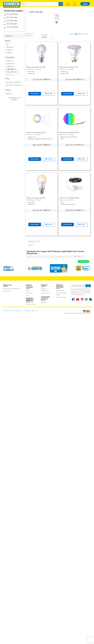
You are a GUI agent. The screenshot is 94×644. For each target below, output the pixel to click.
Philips (10, 50)
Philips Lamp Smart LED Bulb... (36, 67)
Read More (83, 261)
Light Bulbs (12, 69)
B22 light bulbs (12, 14)
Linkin (86, 299)
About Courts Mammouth (11, 289)
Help (27, 291)
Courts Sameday (61, 297)
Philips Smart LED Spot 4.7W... (69, 67)
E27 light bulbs (12, 17)
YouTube (78, 299)
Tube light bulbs (12, 27)
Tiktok (90, 299)
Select (47, 37)
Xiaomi (10, 53)
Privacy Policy (45, 293)
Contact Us (29, 293)
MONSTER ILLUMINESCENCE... (69, 133)
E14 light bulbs (12, 21)
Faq (27, 295)
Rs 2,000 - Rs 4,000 (15, 85)
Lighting (11, 67)
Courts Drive (60, 291)
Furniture (11, 64)
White (10, 94)
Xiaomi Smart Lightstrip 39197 (36, 133)
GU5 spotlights (12, 24)
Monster (10, 47)
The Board (7, 291)
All (8, 45)
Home (10, 61)
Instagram (82, 299)
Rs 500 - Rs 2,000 (14, 83)
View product (35, 94)
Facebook (73, 299)
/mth (47, 80)
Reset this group (10, 75)
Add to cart (48, 94)
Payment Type (31, 304)
